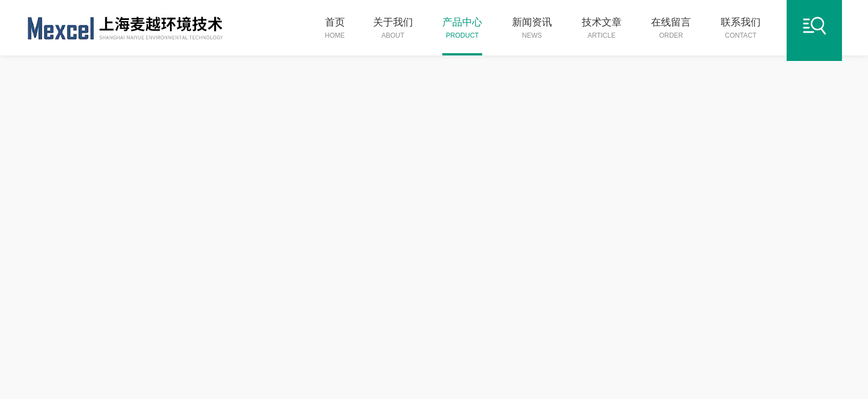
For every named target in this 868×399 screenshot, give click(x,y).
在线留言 (671, 29)
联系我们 (741, 29)
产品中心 (462, 29)
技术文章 (602, 29)
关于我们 (393, 29)
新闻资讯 (532, 29)
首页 (335, 29)
